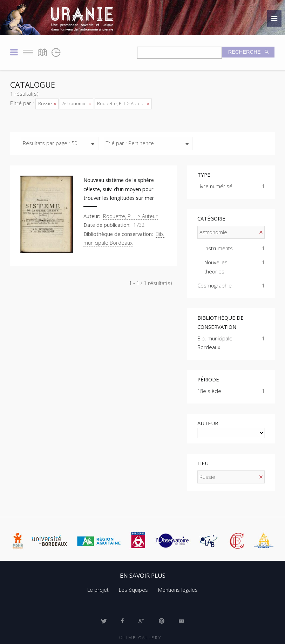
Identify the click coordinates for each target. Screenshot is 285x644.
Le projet (98, 590)
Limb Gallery (143, 637)
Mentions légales (178, 590)
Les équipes (133, 590)
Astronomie (76, 103)
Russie (47, 103)
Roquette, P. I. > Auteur (123, 103)
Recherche (245, 52)
